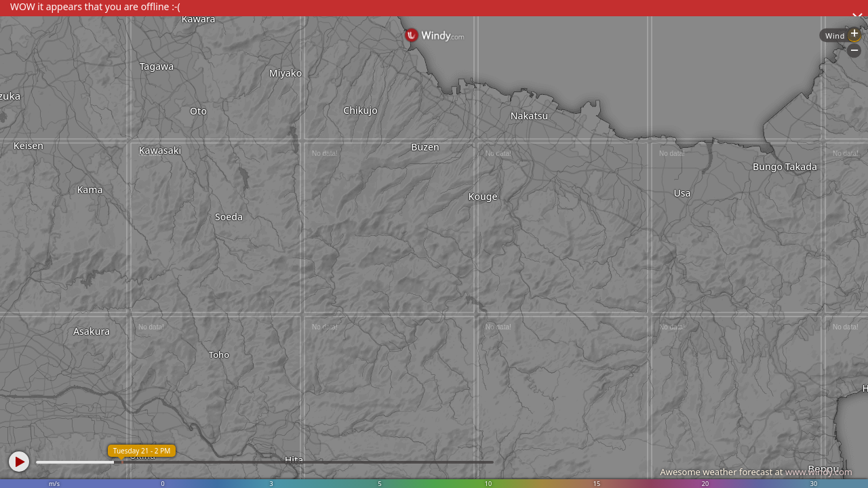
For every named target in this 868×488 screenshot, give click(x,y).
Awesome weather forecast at (756, 472)
